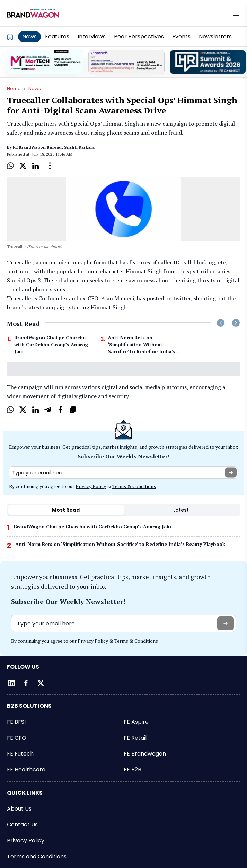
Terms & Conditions (134, 486)
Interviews (92, 36)
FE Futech (20, 754)
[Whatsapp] (10, 166)
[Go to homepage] (12, 36)
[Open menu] (236, 13)
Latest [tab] (181, 510)
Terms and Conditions (37, 856)
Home (14, 88)
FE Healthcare (26, 770)
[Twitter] (41, 683)
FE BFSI (16, 722)
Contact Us (22, 825)
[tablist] (123, 510)
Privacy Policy (91, 486)
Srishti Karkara (79, 147)
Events (181, 36)
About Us (19, 809)
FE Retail (135, 738)
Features (57, 36)
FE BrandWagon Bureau (37, 147)
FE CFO (17, 738)
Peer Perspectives (139, 36)
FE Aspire (136, 722)
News (29, 36)
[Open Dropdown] (50, 166)
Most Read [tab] (66, 510)
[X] (23, 166)
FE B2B (133, 770)
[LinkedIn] (35, 166)
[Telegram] (48, 410)
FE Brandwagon (145, 754)
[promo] (45, 62)
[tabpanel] (123, 538)
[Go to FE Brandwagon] (33, 13)
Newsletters (215, 36)
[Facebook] (60, 410)
